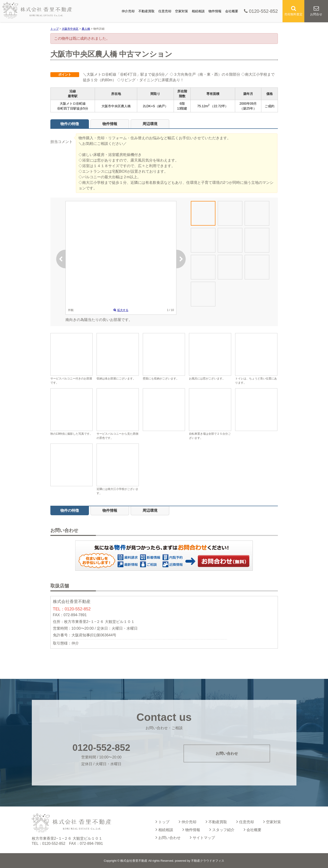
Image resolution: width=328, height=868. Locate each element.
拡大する (121, 310)
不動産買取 (146, 11)
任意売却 (165, 11)
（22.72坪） (219, 106)
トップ (162, 822)
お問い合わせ (224, 561)
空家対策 (182, 11)
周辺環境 (150, 124)
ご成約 (270, 106)
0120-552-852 (261, 11)
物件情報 (215, 11)
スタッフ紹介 (222, 829)
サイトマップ (202, 837)
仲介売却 (128, 11)
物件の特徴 (70, 124)
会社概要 (232, 11)
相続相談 (198, 11)
